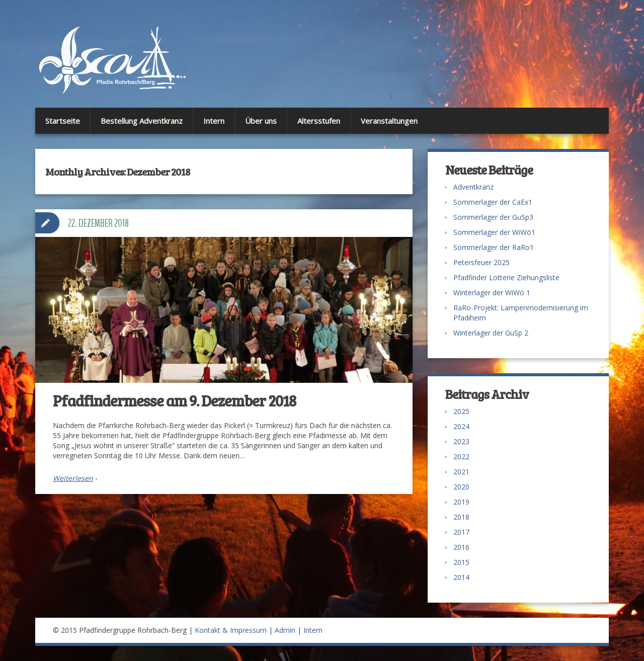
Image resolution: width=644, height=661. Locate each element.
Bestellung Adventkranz (142, 121)
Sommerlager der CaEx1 (493, 202)
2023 (461, 441)
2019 (461, 502)
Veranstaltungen (389, 121)
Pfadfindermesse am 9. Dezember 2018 (174, 400)
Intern (214, 121)
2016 (461, 547)
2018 (461, 517)
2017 (461, 532)
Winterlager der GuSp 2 (491, 333)
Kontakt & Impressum (231, 630)
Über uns (261, 121)
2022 (461, 457)
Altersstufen (319, 121)
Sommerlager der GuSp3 (493, 217)
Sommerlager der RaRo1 (494, 247)
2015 (461, 562)
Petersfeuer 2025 (481, 262)
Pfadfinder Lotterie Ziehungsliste (506, 277)
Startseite (63, 121)
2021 (461, 472)
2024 (461, 426)
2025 (461, 411)
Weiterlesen (73, 478)
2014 (461, 577)
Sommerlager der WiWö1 (494, 232)
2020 (461, 487)
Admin (285, 630)
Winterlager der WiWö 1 (492, 293)
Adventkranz (473, 187)
